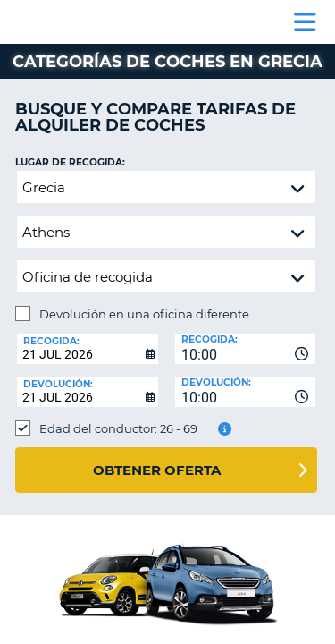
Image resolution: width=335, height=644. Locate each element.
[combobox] (246, 349)
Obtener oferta (157, 470)
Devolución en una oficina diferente (144, 314)
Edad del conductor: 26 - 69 (118, 428)
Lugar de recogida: (70, 162)
